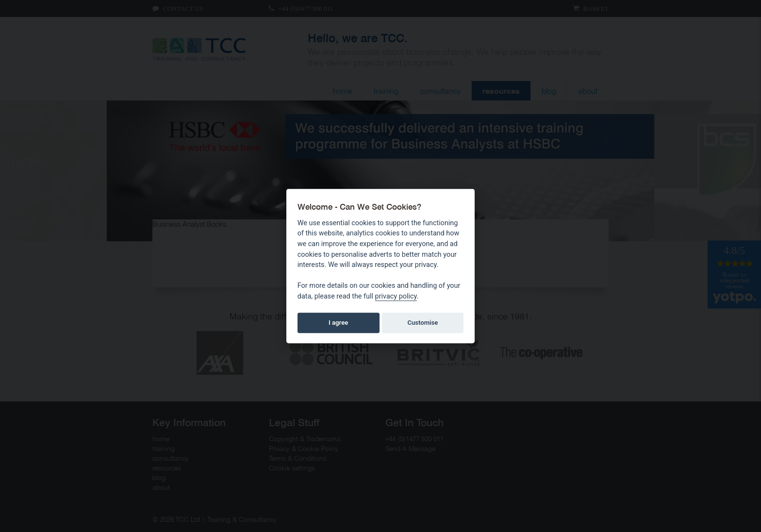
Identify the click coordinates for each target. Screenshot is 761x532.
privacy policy (396, 296)
